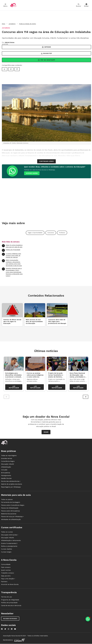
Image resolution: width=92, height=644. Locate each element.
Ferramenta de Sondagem (11, 503)
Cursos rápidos (7, 549)
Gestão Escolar (6, 479)
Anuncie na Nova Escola (10, 585)
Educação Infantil (7, 465)
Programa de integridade (10, 600)
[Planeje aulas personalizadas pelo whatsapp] (88, 619)
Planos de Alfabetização (10, 508)
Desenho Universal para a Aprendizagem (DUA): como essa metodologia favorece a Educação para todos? (12, 272)
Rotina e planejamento (9, 547)
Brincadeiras (6, 473)
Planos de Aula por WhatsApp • (12, 517)
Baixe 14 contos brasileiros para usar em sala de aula (12, 246)
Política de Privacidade (11, 250)
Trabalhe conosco (8, 573)
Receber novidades (10, 619)
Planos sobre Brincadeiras (10, 511)
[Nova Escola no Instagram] (8, 629)
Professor (62, 233)
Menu (5, 5)
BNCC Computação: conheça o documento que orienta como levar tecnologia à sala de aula (12, 263)
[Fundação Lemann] (20, 640)
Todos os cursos (7, 532)
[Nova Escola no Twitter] (5, 629)
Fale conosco (6, 568)
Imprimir (46, 47)
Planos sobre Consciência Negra (13, 506)
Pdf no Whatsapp (46, 60)
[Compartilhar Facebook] (11, 69)
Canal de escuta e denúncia (11, 606)
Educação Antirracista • (10, 535)
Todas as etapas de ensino (27, 24)
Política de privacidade (9, 603)
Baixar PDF (47, 53)
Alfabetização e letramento (11, 541)
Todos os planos (7, 500)
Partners (4, 582)
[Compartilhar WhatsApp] (5, 69)
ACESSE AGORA (32, 173)
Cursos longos (6, 552)
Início (4, 24)
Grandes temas (7, 459)
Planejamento (6, 476)
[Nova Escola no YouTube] (15, 629)
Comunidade (6, 565)
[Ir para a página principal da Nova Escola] (13, 5)
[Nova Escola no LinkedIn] (12, 629)
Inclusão (4, 470)
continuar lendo (46, 161)
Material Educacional (9, 514)
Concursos (51, 233)
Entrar (86, 5)
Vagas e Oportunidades (35, 233)
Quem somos (6, 571)
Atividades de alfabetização (11, 520)
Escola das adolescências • (11, 482)
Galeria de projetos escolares (12, 485)
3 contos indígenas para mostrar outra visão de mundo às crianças (11, 255)
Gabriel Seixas (10, 42)
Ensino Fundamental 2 (9, 544)
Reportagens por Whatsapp (11, 487)
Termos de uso (6, 597)
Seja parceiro (6, 576)
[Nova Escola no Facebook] (2, 629)
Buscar (79, 5)
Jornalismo (12, 24)
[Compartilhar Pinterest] (17, 69)
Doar (46, 433)
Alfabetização (6, 467)
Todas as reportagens (9, 456)
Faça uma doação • (8, 579)
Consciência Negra (8, 462)
